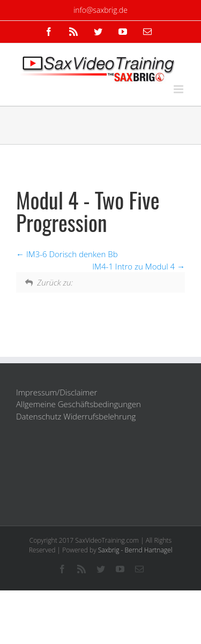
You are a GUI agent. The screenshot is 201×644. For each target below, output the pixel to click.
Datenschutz (39, 416)
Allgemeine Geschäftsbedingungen (79, 404)
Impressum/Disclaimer (57, 392)
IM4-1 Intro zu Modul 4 (139, 266)
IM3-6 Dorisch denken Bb (67, 254)
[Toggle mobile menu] (179, 89)
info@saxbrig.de (100, 10)
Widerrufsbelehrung (99, 416)
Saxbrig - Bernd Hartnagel (135, 550)
